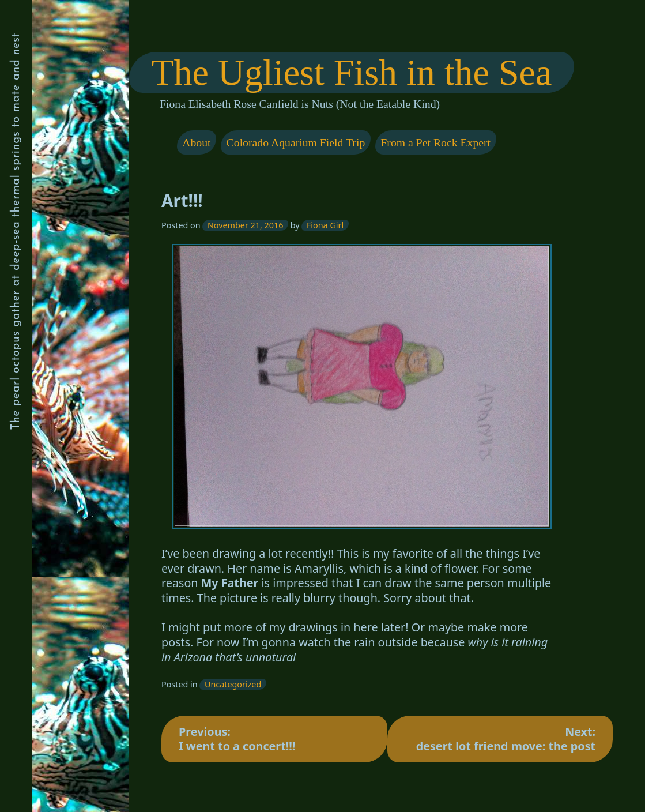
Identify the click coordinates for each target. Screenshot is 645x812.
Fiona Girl (325, 225)
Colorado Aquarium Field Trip (295, 142)
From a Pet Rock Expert (435, 142)
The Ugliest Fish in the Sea (351, 72)
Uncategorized (233, 684)
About (196, 142)
